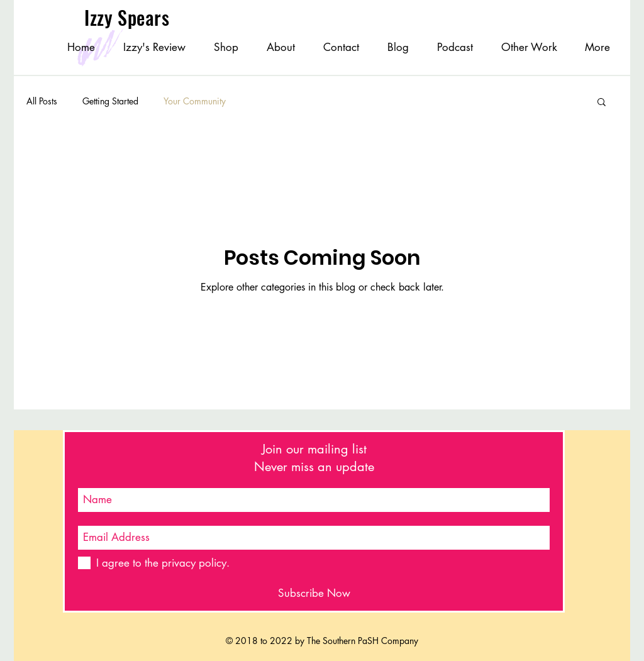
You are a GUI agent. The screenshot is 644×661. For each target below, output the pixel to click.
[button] (602, 103)
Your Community (195, 101)
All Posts (42, 101)
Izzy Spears (129, 17)
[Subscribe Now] (314, 593)
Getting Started (110, 101)
